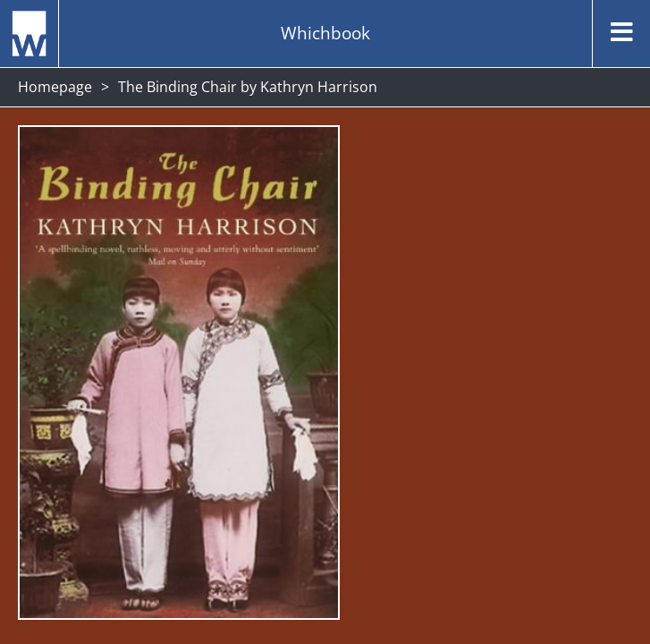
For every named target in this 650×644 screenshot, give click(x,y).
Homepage (55, 87)
